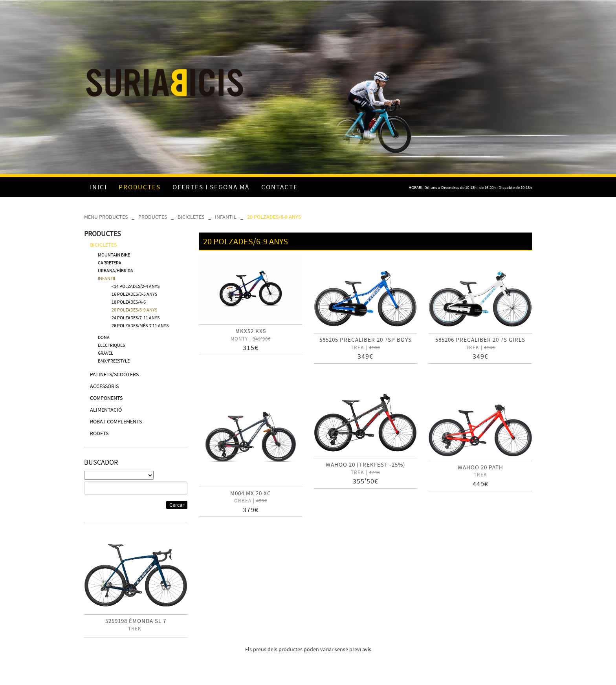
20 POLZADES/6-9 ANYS (274, 217)
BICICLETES (191, 217)
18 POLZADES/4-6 (129, 302)
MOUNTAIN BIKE (114, 255)
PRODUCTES (153, 217)
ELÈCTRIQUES (111, 345)
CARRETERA (110, 263)
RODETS (99, 433)
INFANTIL (226, 217)
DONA (104, 337)
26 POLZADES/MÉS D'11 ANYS (140, 325)
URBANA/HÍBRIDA (115, 270)
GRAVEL (105, 353)
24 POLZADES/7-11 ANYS (136, 318)
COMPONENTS (106, 398)
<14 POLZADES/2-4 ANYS (136, 286)
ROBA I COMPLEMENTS (116, 421)
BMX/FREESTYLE (114, 361)
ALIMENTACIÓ (106, 410)
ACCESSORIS (104, 386)
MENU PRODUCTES (106, 217)
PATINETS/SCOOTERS (114, 374)
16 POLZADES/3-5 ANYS (134, 294)
